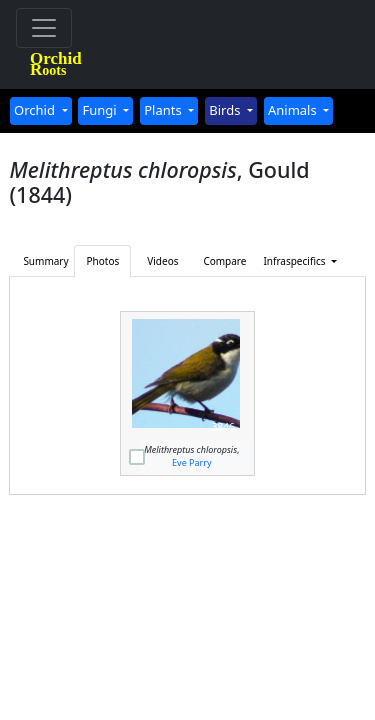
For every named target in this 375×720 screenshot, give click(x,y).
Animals (294, 110)
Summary (45, 261)
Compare (224, 261)
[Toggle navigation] (44, 28)
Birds (226, 110)
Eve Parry (192, 462)
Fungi (101, 110)
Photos (103, 261)
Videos (162, 261)
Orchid (36, 110)
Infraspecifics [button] (287, 261)
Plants (164, 110)
